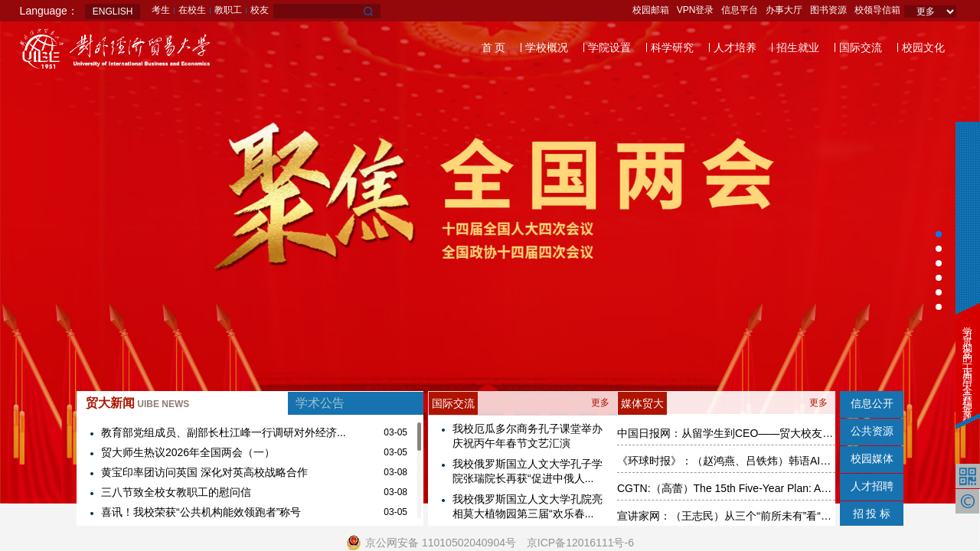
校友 (260, 10)
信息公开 (872, 403)
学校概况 (547, 47)
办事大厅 (784, 10)
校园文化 (923, 47)
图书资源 (828, 10)
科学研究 (672, 47)
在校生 (192, 10)
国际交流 (861, 47)
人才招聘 (872, 486)
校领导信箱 (877, 10)
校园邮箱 (651, 10)
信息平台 (740, 10)
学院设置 (609, 47)
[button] (939, 234)
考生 (161, 10)
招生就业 (798, 47)
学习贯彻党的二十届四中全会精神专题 (967, 364)
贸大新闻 (137, 403)
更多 (600, 403)
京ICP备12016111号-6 (580, 543)
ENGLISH (113, 11)
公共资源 (872, 431)
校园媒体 (872, 458)
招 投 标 (872, 514)
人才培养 (735, 47)
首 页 (494, 47)
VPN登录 (696, 10)
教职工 (228, 10)
